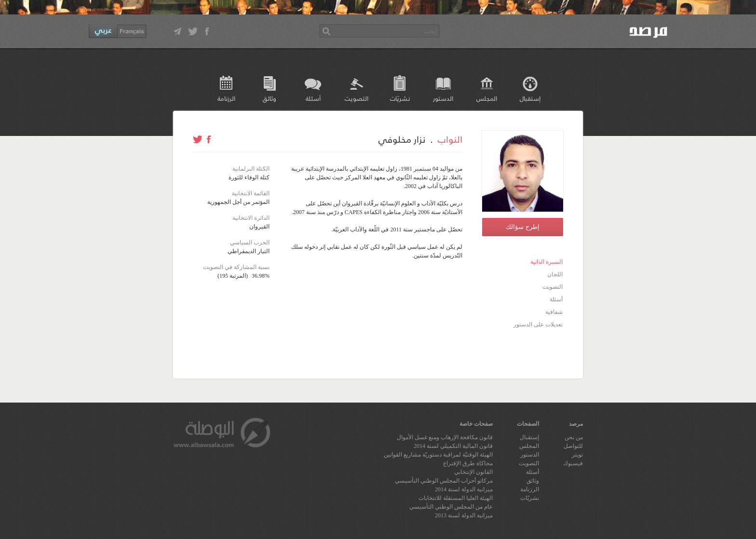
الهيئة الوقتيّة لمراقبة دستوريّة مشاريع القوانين (438, 455)
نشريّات (400, 98)
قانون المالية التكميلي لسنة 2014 (453, 446)
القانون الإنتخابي (473, 472)
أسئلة (313, 98)
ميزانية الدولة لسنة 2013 (464, 515)
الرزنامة (226, 98)
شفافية (554, 312)
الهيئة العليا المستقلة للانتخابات (456, 498)
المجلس (487, 98)
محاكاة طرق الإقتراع (468, 463)
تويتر (577, 455)
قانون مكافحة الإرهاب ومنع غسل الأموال (445, 437)
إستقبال (530, 98)
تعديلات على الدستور (538, 324)
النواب (450, 139)
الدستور (443, 98)
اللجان (555, 274)
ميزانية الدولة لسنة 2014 (464, 489)
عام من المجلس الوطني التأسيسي (451, 507)
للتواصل (573, 446)
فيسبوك (573, 463)
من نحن (574, 437)
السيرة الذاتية (547, 262)
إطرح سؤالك (522, 227)
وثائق (270, 98)
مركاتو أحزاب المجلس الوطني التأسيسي (444, 481)
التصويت (357, 98)
